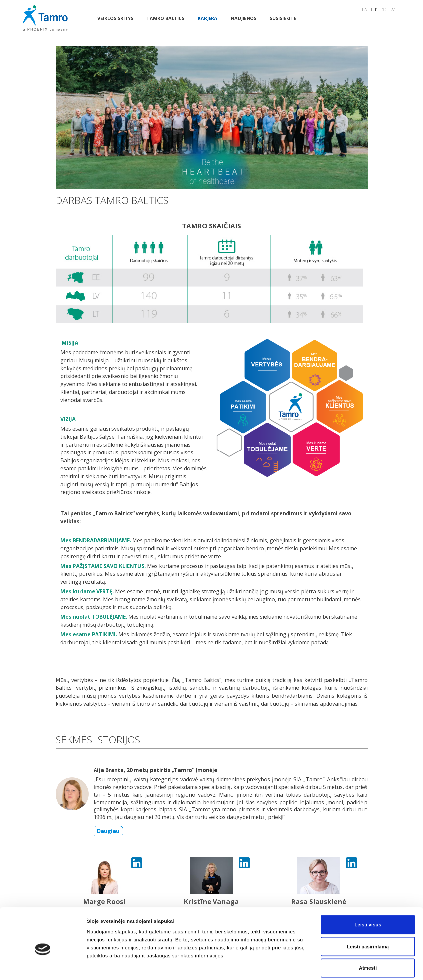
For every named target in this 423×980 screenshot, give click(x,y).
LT (374, 10)
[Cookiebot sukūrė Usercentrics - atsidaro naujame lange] (43, 967)
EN (365, 10)
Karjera (208, 18)
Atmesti (368, 937)
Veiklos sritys (115, 18)
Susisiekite (283, 18)
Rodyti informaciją (339, 967)
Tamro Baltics (165, 18)
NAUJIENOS (244, 18)
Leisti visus (368, 893)
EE (383, 10)
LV (392, 10)
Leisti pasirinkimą (368, 915)
